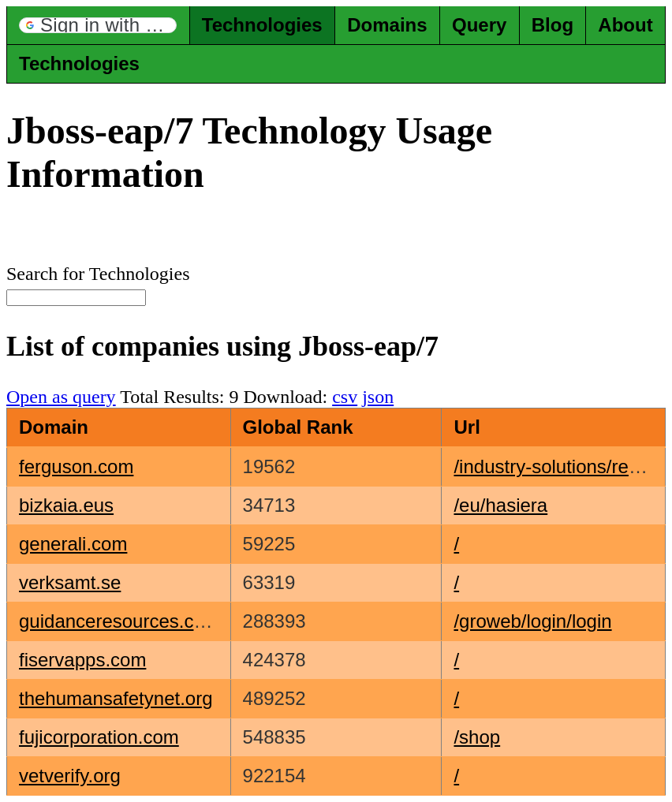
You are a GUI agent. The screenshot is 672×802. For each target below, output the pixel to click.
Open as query (61, 397)
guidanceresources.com (119, 621)
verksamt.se (70, 582)
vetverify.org (70, 776)
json (378, 397)
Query (479, 25)
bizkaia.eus (66, 505)
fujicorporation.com (99, 737)
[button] (98, 25)
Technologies (262, 25)
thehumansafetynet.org (116, 698)
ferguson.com (76, 466)
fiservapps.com (82, 660)
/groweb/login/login (532, 621)
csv (345, 397)
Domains (387, 25)
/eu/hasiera (500, 505)
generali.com (73, 544)
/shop (477, 737)
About (625, 25)
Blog (553, 25)
